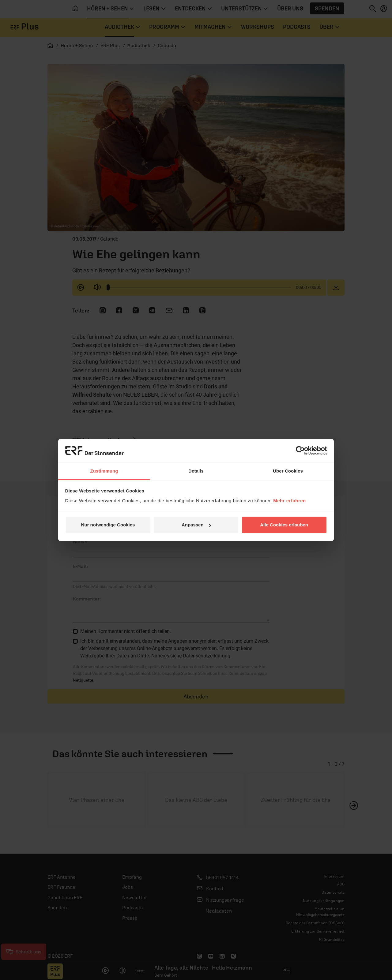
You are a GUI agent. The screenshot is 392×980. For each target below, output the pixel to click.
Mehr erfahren (290, 501)
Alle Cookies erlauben (284, 525)
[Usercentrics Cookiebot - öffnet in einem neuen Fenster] (300, 451)
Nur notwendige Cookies (108, 525)
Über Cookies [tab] (288, 471)
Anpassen (196, 525)
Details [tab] (196, 471)
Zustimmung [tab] (104, 471)
